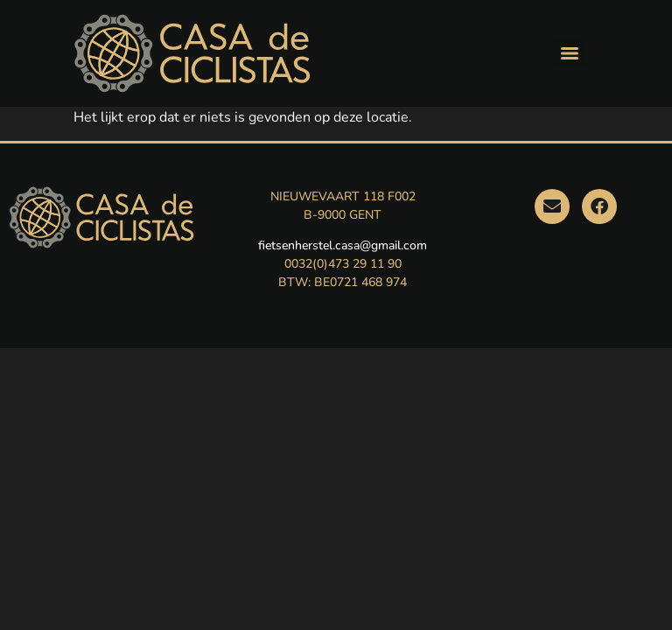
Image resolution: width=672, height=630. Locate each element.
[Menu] (570, 53)
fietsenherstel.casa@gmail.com (343, 245)
